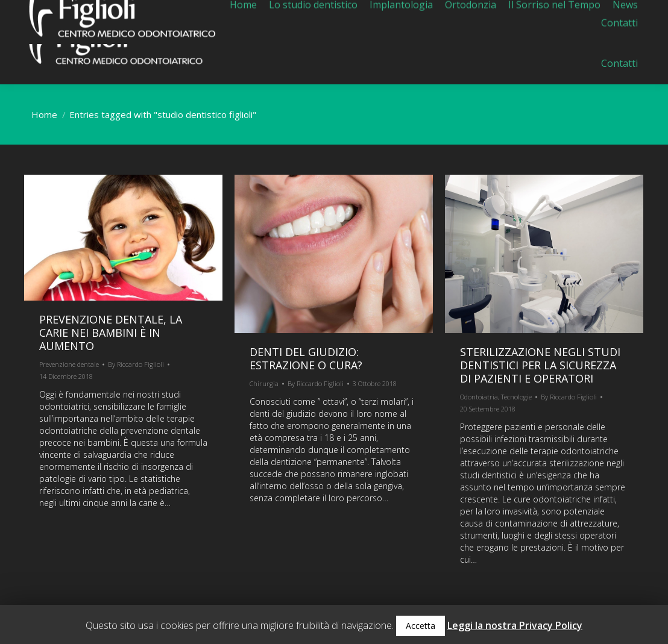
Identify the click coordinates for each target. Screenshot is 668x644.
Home (44, 114)
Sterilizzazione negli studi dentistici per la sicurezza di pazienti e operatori (540, 365)
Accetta (421, 626)
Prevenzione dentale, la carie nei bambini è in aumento (111, 333)
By (136, 364)
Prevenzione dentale (69, 364)
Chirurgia (264, 383)
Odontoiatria (479, 397)
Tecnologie (516, 397)
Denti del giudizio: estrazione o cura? (306, 358)
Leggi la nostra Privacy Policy (515, 625)
